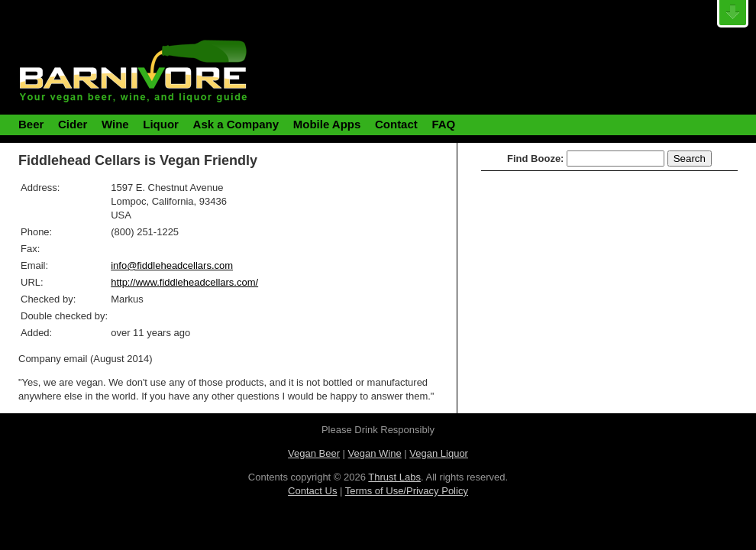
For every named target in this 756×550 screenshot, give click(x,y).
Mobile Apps (327, 124)
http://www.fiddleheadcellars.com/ (184, 282)
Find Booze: (535, 159)
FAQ (443, 124)
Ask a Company (236, 124)
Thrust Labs (394, 477)
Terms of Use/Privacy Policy (407, 491)
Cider (73, 124)
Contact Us (312, 491)
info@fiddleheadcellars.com (172, 265)
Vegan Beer (314, 453)
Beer (31, 124)
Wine (115, 124)
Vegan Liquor (439, 453)
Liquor (161, 124)
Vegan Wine (375, 453)
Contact (396, 124)
